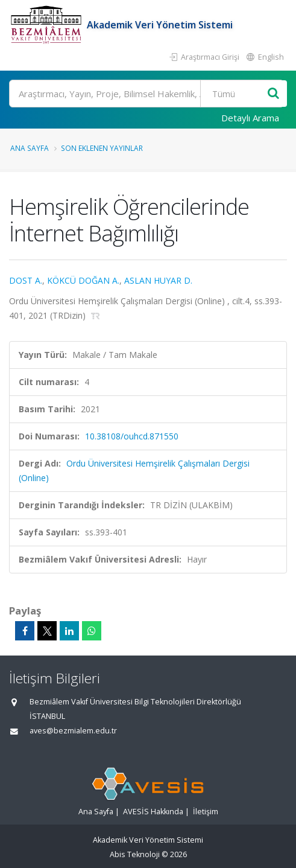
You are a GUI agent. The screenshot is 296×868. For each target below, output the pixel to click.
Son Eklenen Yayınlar (102, 148)
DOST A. (26, 280)
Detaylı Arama (250, 118)
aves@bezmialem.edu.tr (73, 731)
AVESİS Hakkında (153, 812)
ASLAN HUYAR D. (158, 280)
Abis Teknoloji (135, 854)
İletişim (206, 812)
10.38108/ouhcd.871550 (132, 436)
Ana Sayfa (30, 148)
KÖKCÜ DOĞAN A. (83, 280)
